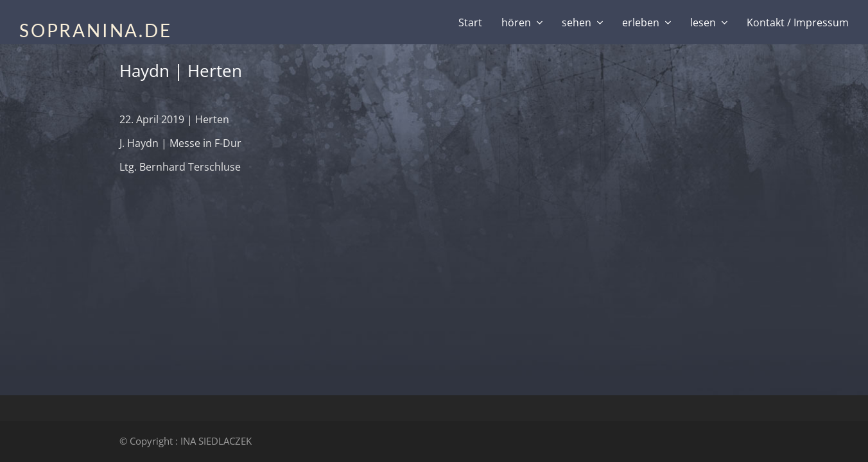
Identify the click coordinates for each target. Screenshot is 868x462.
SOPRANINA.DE (96, 30)
